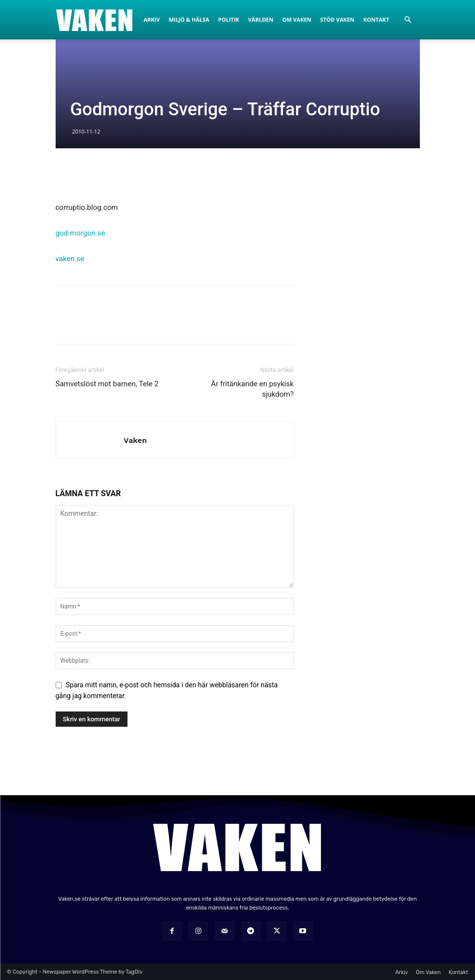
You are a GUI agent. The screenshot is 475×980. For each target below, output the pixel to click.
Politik (229, 19)
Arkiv (152, 19)
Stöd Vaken (337, 19)
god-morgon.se (80, 233)
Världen (261, 19)
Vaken (136, 440)
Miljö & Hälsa (189, 19)
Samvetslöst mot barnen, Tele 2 (107, 384)
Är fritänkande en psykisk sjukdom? (253, 389)
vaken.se (70, 259)
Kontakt (376, 19)
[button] (408, 20)
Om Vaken (297, 19)
